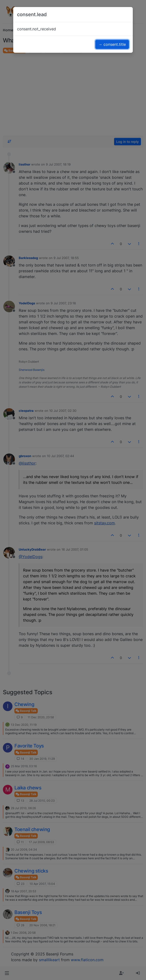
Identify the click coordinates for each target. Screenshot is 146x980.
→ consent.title (112, 44)
